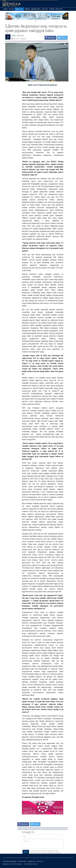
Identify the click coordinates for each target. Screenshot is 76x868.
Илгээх (26, 852)
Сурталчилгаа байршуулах (10, 861)
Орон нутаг (59, 9)
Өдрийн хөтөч (36, 9)
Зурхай (52, 9)
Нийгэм (27, 9)
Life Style (45, 9)
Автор (14, 35)
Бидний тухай (32, 861)
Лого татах (40, 861)
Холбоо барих (22, 861)
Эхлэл (5, 9)
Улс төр (11, 9)
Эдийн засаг (19, 9)
